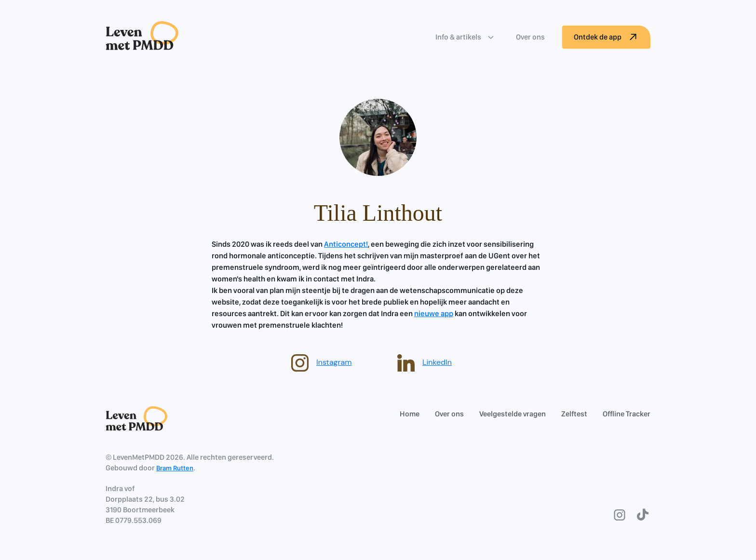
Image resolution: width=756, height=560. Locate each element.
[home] (142, 37)
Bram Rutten (175, 468)
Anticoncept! (346, 244)
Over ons (530, 37)
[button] (466, 37)
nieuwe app (434, 313)
